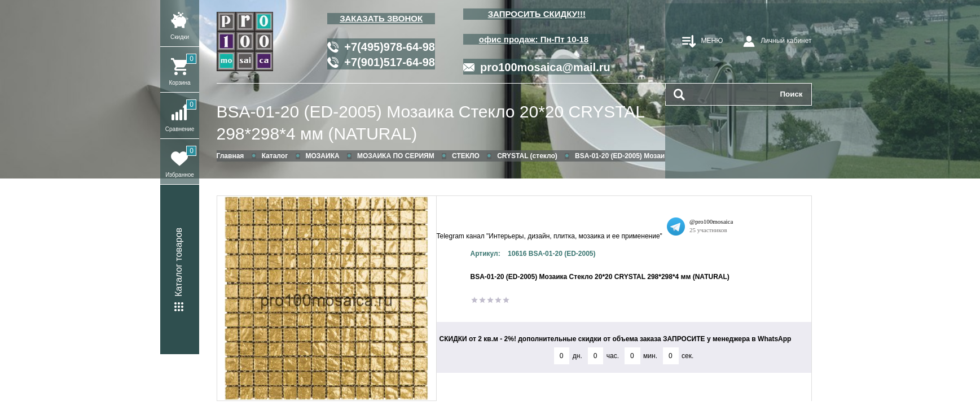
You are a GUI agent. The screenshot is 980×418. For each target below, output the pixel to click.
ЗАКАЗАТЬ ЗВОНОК (381, 18)
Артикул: (485, 254)
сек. (687, 356)
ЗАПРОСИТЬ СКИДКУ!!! (537, 14)
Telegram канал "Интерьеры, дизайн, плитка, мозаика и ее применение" (550, 236)
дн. (577, 356)
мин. (650, 356)
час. (613, 356)
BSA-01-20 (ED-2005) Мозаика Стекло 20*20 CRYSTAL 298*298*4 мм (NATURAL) (431, 123)
